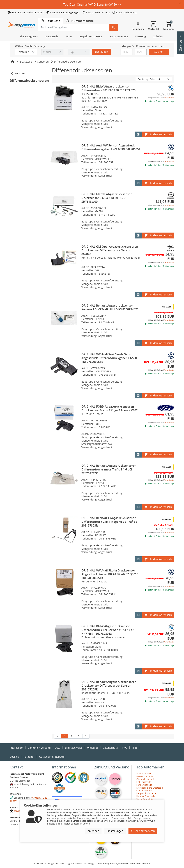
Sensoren (43, 62)
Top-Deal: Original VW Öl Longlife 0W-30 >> (92, 4)
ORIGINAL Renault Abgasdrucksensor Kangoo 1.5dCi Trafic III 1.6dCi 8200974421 (110, 307)
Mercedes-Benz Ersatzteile (150, 788)
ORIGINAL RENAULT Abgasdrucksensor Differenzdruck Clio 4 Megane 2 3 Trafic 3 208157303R (109, 522)
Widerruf (93, 748)
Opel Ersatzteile (144, 790)
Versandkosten (169, 97)
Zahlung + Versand (39, 748)
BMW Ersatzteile (145, 776)
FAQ (125, 748)
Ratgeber (29, 757)
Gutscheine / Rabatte (52, 757)
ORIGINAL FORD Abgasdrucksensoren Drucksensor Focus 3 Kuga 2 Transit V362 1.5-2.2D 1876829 (110, 410)
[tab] (50, 21)
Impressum (17, 748)
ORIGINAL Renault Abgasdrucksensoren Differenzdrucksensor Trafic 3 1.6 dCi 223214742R (109, 469)
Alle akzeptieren (143, 831)
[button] (181, 4)
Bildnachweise (74, 748)
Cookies (14, 757)
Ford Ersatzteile (144, 785)
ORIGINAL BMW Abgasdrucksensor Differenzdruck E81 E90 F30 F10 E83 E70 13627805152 (108, 90)
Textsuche (53, 21)
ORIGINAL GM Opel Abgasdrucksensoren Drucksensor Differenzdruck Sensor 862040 (110, 250)
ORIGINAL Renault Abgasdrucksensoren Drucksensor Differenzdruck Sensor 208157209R (109, 686)
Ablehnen (93, 831)
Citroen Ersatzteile (146, 779)
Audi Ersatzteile (144, 774)
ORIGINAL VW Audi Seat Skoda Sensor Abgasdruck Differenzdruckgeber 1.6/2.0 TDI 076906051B (109, 358)
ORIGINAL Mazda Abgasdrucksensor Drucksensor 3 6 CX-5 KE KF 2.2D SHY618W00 (107, 198)
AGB (58, 748)
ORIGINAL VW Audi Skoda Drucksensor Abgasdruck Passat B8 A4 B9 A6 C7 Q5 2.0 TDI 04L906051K (110, 574)
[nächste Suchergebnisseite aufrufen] (86, 736)
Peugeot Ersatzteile (146, 793)
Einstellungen (115, 831)
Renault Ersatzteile (146, 796)
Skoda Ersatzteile (145, 799)
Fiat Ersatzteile (144, 782)
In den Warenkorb (158, 134)
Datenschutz (110, 748)
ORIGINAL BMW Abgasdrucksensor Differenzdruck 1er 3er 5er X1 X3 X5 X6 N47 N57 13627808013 (108, 630)
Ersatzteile (26, 62)
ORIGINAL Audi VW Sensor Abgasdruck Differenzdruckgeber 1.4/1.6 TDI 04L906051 (111, 147)
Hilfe (135, 748)
